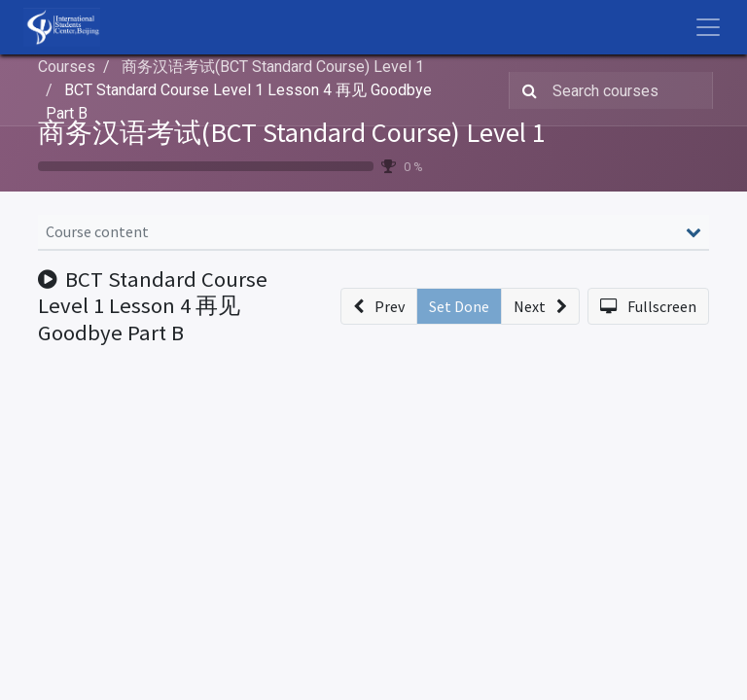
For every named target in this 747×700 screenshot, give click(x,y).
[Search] (526, 90)
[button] (379, 306)
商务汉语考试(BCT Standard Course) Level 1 (292, 132)
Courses (67, 67)
